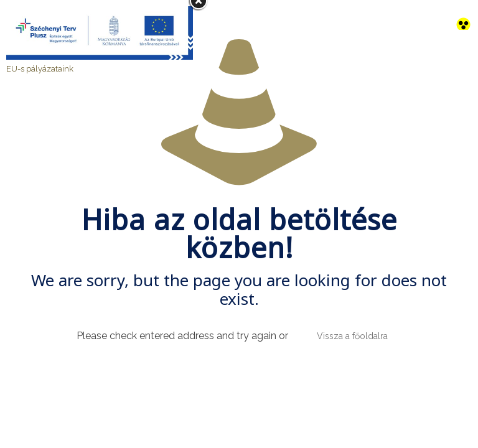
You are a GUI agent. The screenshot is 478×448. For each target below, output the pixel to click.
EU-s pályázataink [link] (40, 69)
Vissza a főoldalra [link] (352, 336)
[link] (463, 15)
